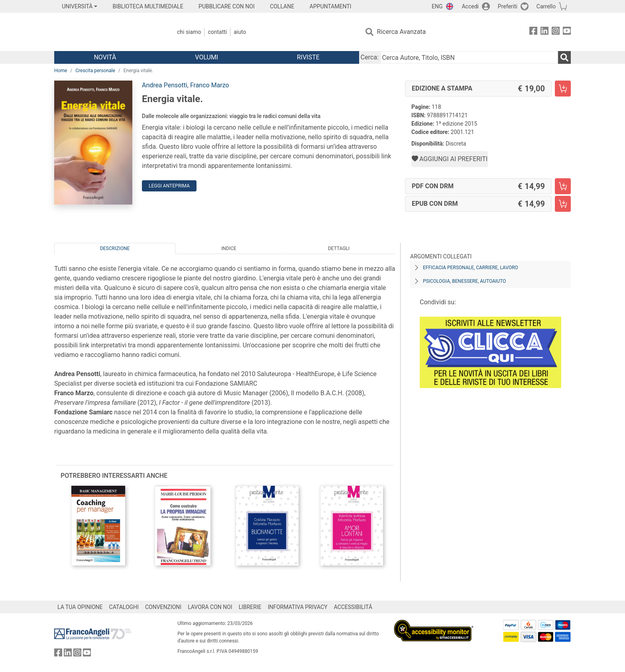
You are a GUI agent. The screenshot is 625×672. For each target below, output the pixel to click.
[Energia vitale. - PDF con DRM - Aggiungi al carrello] (563, 186)
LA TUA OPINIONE (80, 607)
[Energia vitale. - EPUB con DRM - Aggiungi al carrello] (563, 204)
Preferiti (508, 6)
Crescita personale (95, 71)
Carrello (546, 6)
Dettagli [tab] (339, 248)
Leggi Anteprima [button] (169, 186)
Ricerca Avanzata (402, 32)
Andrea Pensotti (165, 85)
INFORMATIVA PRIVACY (298, 607)
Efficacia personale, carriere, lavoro (471, 268)
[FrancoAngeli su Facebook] (533, 32)
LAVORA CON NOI (210, 607)
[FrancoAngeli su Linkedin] (544, 32)
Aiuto (240, 32)
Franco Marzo (210, 85)
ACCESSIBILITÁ (353, 607)
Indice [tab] (229, 248)
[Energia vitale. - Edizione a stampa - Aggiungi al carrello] (563, 89)
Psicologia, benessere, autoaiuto (464, 281)
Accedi (470, 6)
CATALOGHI (124, 607)
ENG (437, 6)
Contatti (217, 32)
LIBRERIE (250, 607)
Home (61, 71)
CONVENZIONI (163, 607)
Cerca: (370, 57)
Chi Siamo (189, 32)
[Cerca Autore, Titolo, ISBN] (469, 57)
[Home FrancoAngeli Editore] (107, 32)
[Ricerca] (564, 57)
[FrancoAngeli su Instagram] (556, 32)
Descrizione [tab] (115, 248)
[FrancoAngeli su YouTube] (567, 32)
